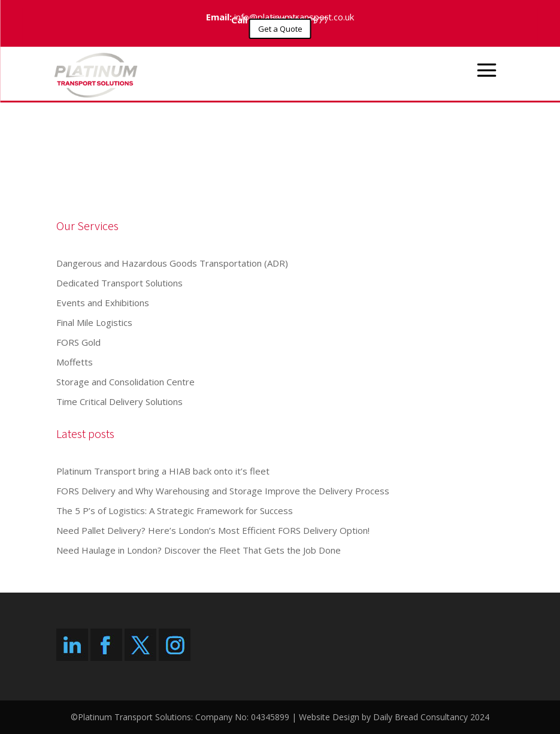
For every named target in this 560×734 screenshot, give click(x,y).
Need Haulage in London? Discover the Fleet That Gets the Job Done (199, 550)
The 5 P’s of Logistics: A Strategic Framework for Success (175, 511)
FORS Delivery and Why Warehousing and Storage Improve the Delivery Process (223, 491)
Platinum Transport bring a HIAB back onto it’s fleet (163, 471)
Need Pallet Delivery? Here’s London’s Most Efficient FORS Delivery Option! (213, 530)
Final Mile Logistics (94, 322)
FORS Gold (78, 342)
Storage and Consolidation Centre (125, 382)
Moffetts (75, 362)
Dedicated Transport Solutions (119, 283)
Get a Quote (280, 29)
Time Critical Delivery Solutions (119, 401)
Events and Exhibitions (103, 303)
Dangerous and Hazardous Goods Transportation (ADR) (172, 263)
